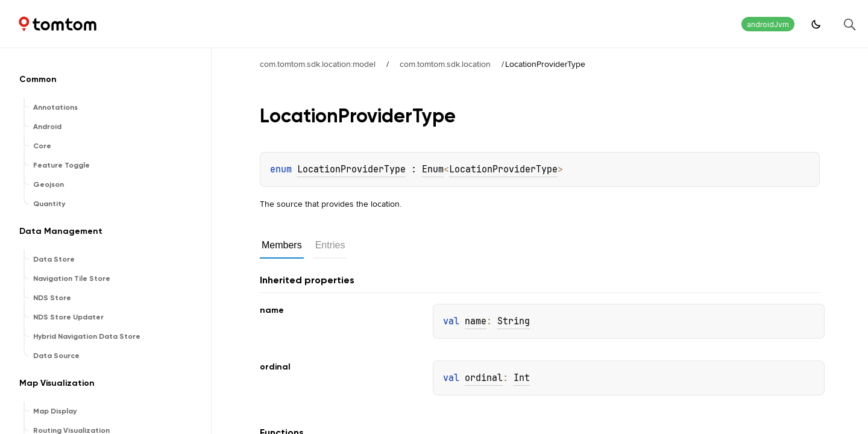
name (476, 321)
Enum (433, 169)
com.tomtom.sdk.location (445, 64)
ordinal (484, 378)
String (514, 321)
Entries (330, 245)
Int (522, 378)
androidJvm (768, 24)
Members (282, 245)
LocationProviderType (351, 169)
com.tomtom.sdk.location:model (318, 64)
